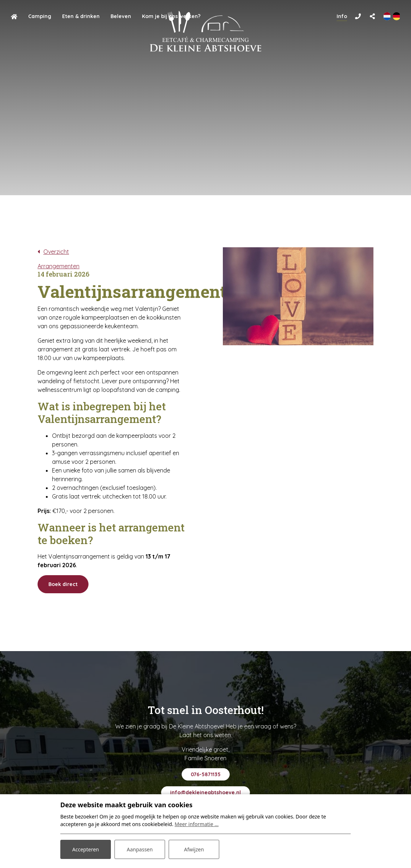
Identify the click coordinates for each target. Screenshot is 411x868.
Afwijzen (194, 849)
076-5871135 (206, 774)
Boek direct (63, 584)
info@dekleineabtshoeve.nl (205, 792)
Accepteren (86, 849)
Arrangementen (59, 266)
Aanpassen (140, 849)
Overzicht (56, 252)
